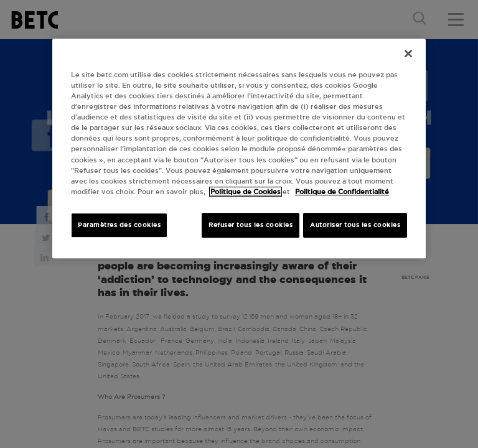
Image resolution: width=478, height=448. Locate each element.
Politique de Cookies (246, 192)
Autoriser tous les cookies (355, 225)
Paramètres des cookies (119, 225)
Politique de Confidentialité (342, 192)
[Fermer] (408, 54)
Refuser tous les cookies (251, 225)
